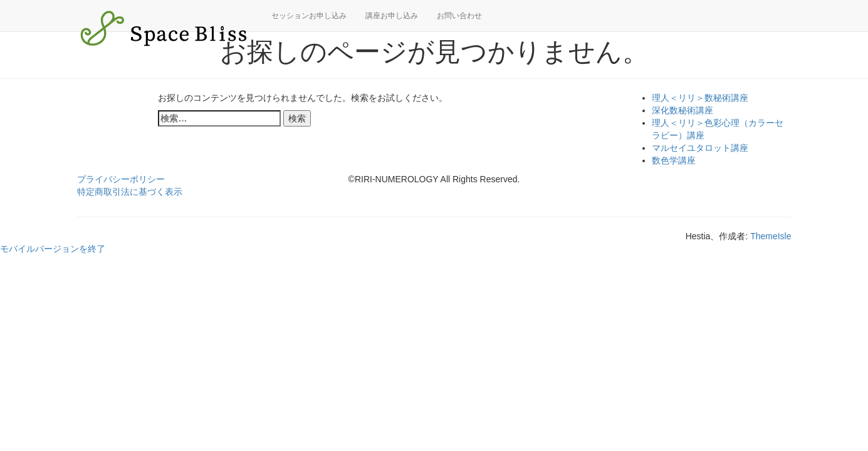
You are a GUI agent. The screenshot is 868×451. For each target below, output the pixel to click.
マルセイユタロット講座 (700, 148)
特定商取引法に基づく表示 (130, 192)
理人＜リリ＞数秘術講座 (700, 98)
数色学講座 (674, 160)
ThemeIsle (771, 236)
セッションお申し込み (309, 16)
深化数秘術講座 (682, 110)
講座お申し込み (392, 16)
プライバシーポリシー (121, 179)
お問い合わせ (459, 16)
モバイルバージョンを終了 (53, 249)
